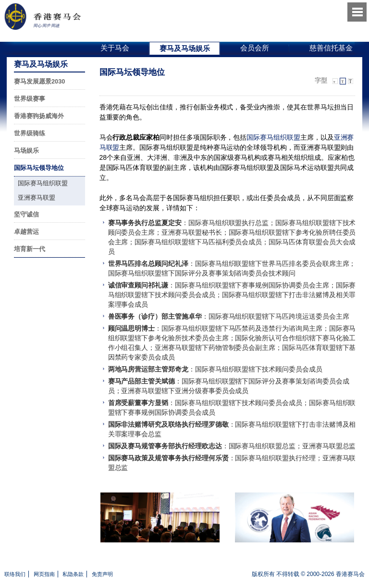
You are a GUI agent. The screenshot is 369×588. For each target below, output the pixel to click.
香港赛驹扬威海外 (39, 116)
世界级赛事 (30, 99)
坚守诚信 (26, 214)
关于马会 (115, 48)
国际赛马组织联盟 (273, 137)
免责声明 (102, 574)
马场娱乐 (26, 150)
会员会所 (255, 48)
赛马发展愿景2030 (39, 81)
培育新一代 (30, 249)
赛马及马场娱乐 (185, 48)
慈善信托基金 (331, 48)
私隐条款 (73, 574)
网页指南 (44, 574)
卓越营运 (26, 232)
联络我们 (15, 574)
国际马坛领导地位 (39, 168)
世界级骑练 (30, 133)
